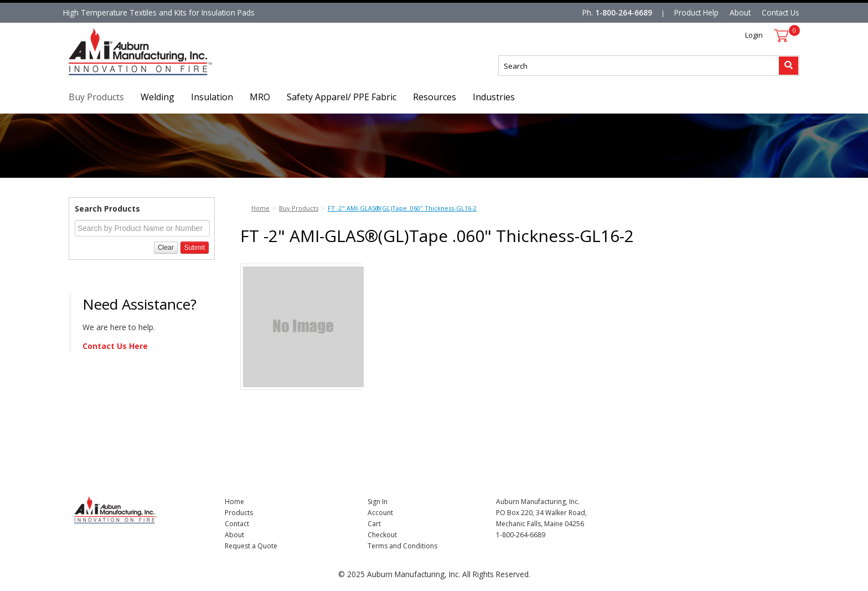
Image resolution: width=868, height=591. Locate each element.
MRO (260, 97)
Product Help (696, 12)
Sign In (378, 502)
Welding (157, 97)
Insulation (212, 97)
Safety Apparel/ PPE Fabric (342, 97)
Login (754, 35)
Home (234, 502)
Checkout (382, 535)
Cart (374, 524)
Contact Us (781, 12)
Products (239, 513)
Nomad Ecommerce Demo (115, 75)
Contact (237, 524)
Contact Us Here (115, 346)
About (740, 12)
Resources (435, 97)
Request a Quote (251, 546)
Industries (494, 97)
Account (380, 513)
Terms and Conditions (402, 546)
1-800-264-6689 (624, 12)
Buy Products (96, 97)
